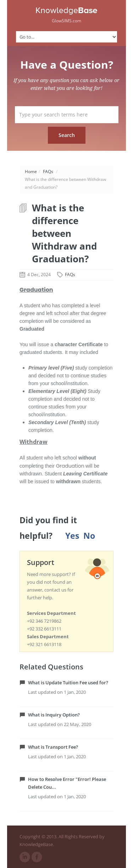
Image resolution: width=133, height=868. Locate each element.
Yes (72, 536)
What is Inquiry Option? (54, 715)
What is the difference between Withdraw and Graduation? (64, 233)
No (89, 536)
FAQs (48, 172)
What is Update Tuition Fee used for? (68, 683)
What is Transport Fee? (53, 747)
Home (31, 172)
